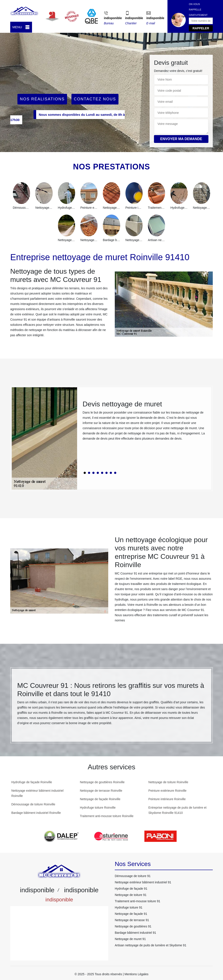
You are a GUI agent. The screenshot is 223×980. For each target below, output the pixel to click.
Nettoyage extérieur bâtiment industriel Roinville (37, 793)
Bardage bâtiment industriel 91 (135, 933)
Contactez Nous (95, 99)
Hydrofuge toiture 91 (129, 907)
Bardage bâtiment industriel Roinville (36, 813)
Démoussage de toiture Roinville (33, 804)
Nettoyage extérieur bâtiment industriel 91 (143, 882)
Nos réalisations (42, 99)
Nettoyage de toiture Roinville (168, 782)
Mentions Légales (137, 974)
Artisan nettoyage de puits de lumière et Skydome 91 (150, 945)
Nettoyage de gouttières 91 (133, 926)
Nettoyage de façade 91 (131, 914)
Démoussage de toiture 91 (133, 876)
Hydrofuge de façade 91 (131, 889)
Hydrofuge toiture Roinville (98, 808)
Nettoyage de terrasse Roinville (101, 791)
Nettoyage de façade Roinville (100, 799)
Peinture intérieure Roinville (167, 799)
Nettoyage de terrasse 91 (132, 920)
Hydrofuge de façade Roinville (32, 782)
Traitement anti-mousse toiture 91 (138, 901)
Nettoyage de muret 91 (130, 939)
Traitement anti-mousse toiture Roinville (107, 816)
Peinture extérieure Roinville (167, 791)
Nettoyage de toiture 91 (131, 895)
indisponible (113, 18)
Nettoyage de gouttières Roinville (102, 782)
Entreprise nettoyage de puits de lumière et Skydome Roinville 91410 (177, 810)
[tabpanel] (144, 422)
